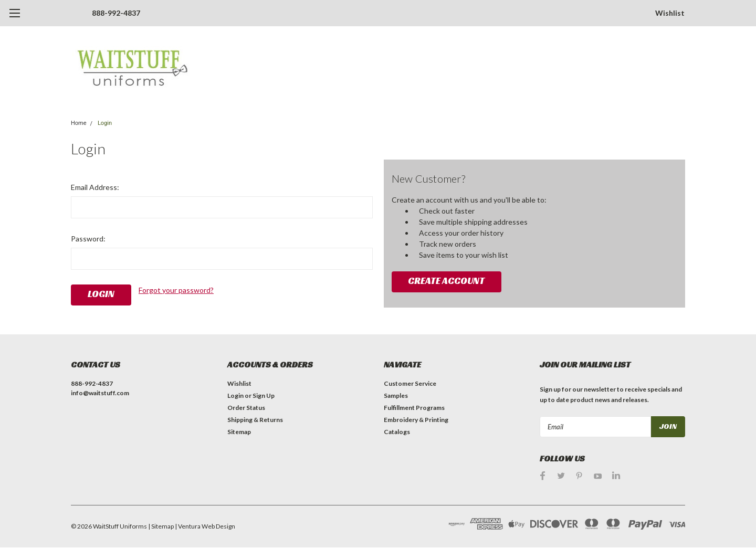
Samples (396, 395)
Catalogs (397, 432)
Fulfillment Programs (414, 408)
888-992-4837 (116, 13)
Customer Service (410, 383)
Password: (88, 239)
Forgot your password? (176, 290)
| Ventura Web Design (205, 526)
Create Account (446, 281)
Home (79, 123)
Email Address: (95, 187)
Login (105, 123)
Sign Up (264, 395)
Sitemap (239, 432)
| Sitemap (161, 526)
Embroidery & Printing (416, 420)
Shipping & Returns (255, 420)
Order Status (246, 408)
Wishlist (670, 13)
